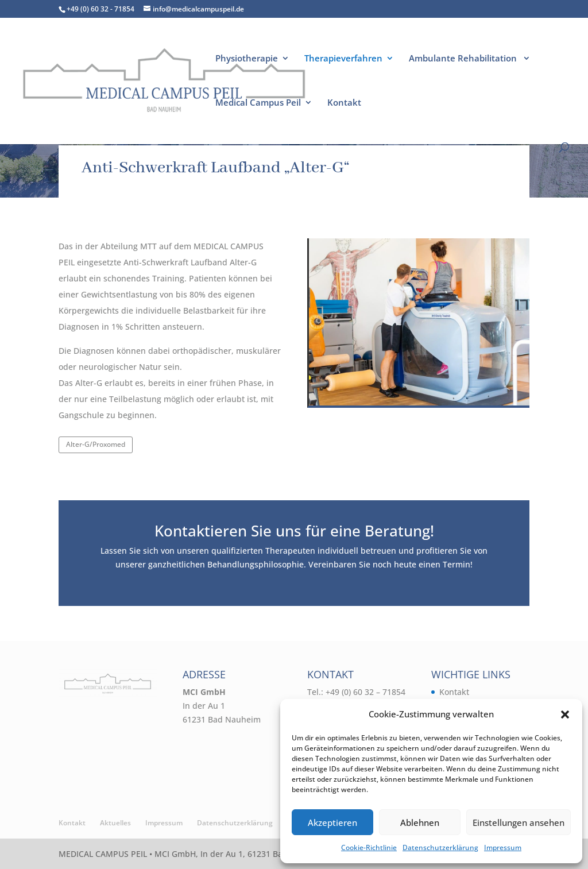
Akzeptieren (332, 822)
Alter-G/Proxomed (96, 444)
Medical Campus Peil (258, 103)
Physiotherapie (247, 59)
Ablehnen (420, 822)
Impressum (503, 847)
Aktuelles (115, 823)
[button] (565, 714)
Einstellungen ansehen (519, 822)
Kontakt (344, 103)
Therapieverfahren (343, 59)
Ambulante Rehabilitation (464, 59)
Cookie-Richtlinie (369, 847)
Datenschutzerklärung (440, 847)
